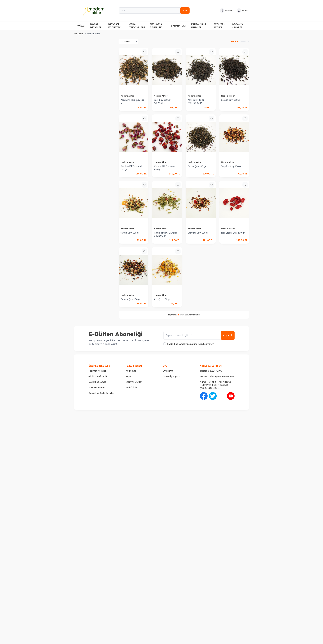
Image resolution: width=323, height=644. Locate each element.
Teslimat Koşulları (97, 371)
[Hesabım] (227, 10)
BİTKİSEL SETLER (219, 26)
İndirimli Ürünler (134, 382)
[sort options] (129, 41)
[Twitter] (213, 396)
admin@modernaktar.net (222, 376)
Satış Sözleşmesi (97, 387)
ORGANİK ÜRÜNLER (238, 26)
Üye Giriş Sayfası (171, 376)
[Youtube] (231, 396)
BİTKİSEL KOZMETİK (114, 26)
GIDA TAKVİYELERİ (137, 26)
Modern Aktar (128, 96)
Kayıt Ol (228, 335)
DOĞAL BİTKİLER (96, 26)
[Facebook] (204, 396)
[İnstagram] (222, 396)
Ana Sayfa (79, 34)
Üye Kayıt (168, 371)
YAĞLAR (81, 26)
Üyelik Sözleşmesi (97, 382)
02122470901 (215, 371)
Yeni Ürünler (132, 387)
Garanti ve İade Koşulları (101, 393)
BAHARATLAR (179, 26)
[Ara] (154, 10)
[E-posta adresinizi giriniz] (199, 335)
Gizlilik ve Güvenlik (98, 376)
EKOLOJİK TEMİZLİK (156, 26)
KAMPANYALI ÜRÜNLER (199, 26)
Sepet (129, 376)
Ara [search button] (185, 10)
